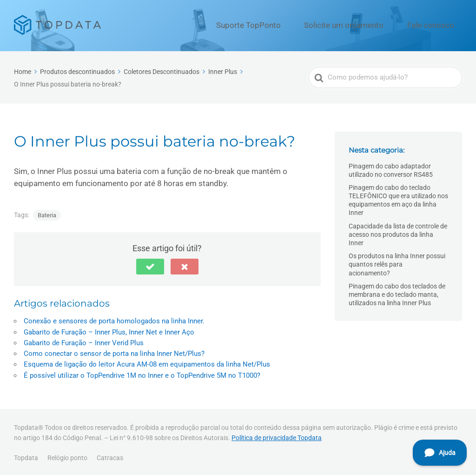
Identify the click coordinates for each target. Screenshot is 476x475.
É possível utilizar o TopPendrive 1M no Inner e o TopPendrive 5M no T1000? (142, 373)
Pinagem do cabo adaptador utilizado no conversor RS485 (391, 168)
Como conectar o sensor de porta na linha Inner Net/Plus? (114, 352)
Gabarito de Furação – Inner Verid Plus (84, 341)
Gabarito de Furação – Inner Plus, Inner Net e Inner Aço (109, 330)
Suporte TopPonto (287, 25)
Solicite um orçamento (366, 25)
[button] (150, 265)
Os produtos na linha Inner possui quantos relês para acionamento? (397, 262)
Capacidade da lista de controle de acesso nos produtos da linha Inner (398, 232)
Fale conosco (437, 25)
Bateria (47, 213)
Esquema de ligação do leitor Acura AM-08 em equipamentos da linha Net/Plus (147, 362)
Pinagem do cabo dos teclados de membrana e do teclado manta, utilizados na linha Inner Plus (397, 292)
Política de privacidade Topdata (277, 435)
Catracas (110, 456)
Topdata (26, 456)
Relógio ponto (67, 456)
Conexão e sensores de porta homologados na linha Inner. (114, 319)
